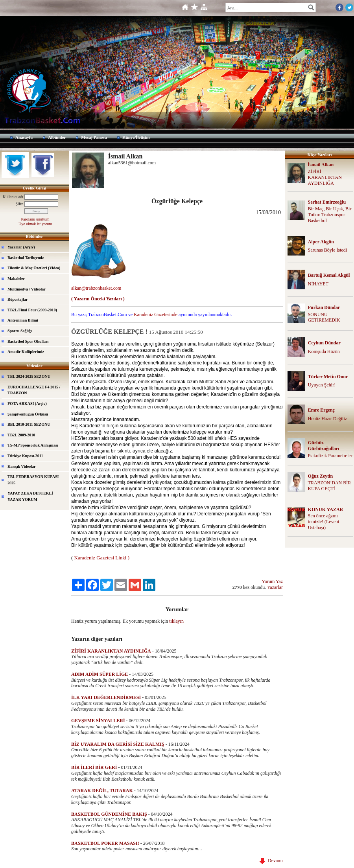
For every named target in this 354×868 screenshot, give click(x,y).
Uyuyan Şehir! (322, 385)
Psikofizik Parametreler (330, 456)
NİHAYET (318, 284)
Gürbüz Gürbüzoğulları (324, 446)
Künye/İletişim (136, 137)
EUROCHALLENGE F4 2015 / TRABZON (34, 390)
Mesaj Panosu (94, 137)
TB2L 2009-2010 (21, 435)
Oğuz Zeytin (321, 476)
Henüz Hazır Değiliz (327, 419)
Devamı (271, 861)
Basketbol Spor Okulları (28, 341)
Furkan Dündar (324, 307)
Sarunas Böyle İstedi (327, 250)
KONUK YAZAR (325, 509)
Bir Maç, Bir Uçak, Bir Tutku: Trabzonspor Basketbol (330, 215)
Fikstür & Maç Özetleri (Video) (34, 268)
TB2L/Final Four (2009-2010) (32, 310)
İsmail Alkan (321, 165)
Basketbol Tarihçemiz (26, 258)
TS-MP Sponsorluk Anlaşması (33, 445)
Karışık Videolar (21, 466)
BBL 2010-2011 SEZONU (29, 424)
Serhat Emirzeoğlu (327, 202)
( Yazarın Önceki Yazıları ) (98, 299)
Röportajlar (18, 299)
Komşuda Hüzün (324, 351)
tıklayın (176, 621)
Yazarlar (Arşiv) (21, 247)
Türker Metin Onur (328, 377)
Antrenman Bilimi (23, 320)
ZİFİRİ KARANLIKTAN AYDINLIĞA (325, 177)
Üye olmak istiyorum (35, 224)
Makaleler (16, 279)
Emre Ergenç (321, 410)
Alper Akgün (321, 242)
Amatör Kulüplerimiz (26, 352)
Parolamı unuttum (35, 219)
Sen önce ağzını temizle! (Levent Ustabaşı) (324, 522)
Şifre (19, 204)
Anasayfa (24, 137)
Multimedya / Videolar (27, 289)
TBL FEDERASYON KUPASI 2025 (33, 480)
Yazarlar (275, 587)
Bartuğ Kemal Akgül (329, 275)
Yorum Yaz (272, 581)
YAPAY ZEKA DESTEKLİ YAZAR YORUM (30, 496)
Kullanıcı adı (13, 197)
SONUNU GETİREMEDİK (324, 317)
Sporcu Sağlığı (20, 331)
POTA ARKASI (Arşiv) (27, 404)
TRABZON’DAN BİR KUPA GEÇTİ (330, 486)
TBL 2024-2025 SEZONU (29, 376)
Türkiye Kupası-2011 (25, 456)
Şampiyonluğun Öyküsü (28, 414)
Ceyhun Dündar (324, 343)
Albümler (57, 137)
